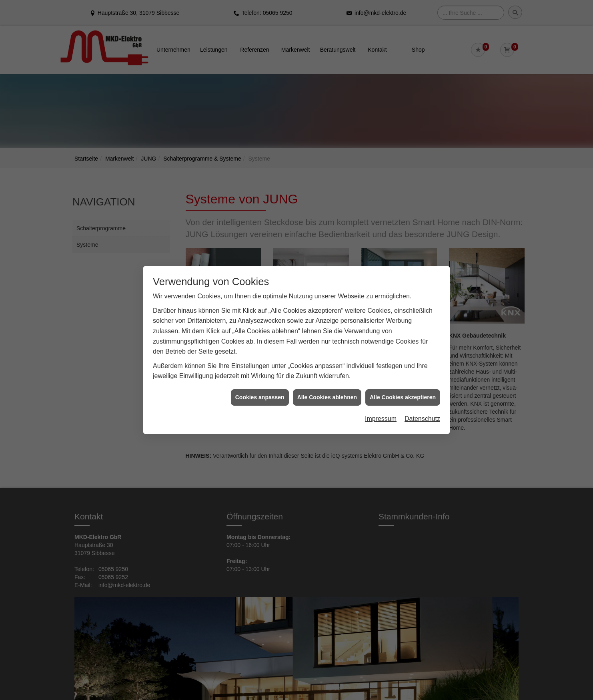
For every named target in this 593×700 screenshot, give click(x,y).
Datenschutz (422, 407)
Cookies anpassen (260, 386)
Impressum (381, 407)
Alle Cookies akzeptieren (403, 386)
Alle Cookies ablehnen (327, 386)
